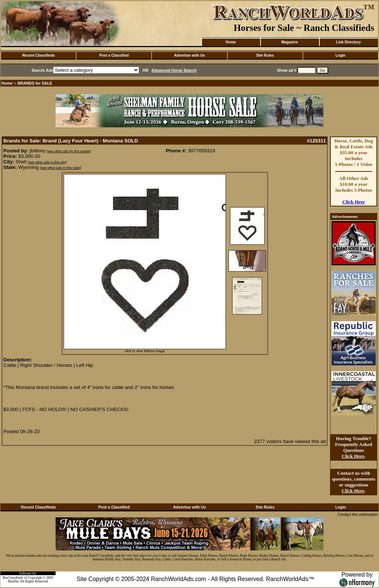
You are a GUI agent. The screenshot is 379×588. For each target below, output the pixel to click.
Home (231, 42)
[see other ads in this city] (47, 162)
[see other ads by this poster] (69, 151)
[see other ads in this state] (61, 168)
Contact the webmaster (358, 514)
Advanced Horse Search (174, 70)
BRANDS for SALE (35, 83)
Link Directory (348, 42)
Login (341, 55)
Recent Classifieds (38, 55)
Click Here (354, 202)
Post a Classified (114, 55)
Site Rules (265, 55)
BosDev (14, 581)
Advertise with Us (189, 55)
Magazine (289, 42)
